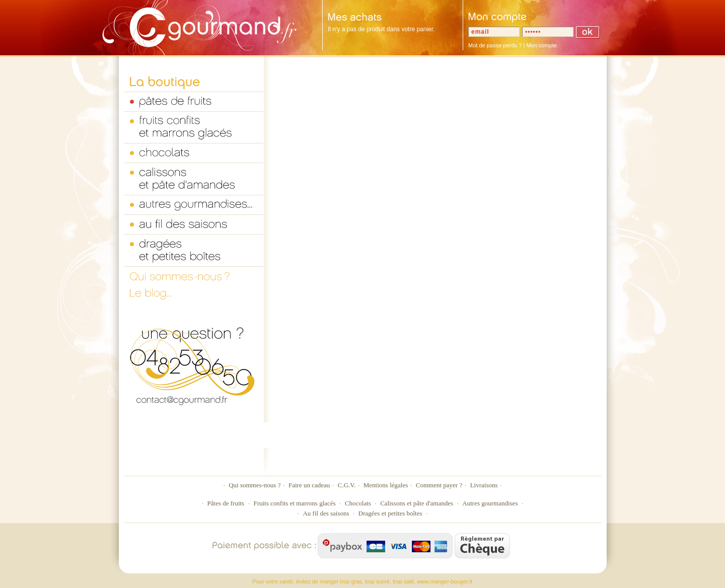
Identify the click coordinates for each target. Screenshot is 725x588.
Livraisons (484, 485)
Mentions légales (386, 485)
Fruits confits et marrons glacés (294, 503)
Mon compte (541, 45)
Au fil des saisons (326, 513)
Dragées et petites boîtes (390, 513)
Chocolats (358, 503)
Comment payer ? (439, 485)
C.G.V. (347, 485)
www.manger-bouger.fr (445, 581)
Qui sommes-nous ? (255, 485)
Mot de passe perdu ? (495, 45)
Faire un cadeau (309, 485)
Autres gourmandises (490, 503)
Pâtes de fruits (226, 503)
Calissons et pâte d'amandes (417, 503)
